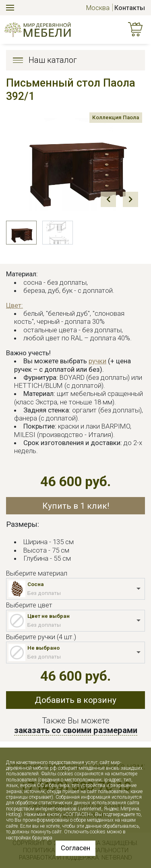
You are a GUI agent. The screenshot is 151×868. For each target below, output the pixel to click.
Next (130, 199)
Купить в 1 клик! (76, 506)
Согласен (75, 848)
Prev (108, 199)
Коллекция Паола (112, 119)
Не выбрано (43, 648)
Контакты (130, 8)
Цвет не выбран (49, 616)
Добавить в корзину (75, 700)
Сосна (36, 584)
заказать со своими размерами (76, 730)
